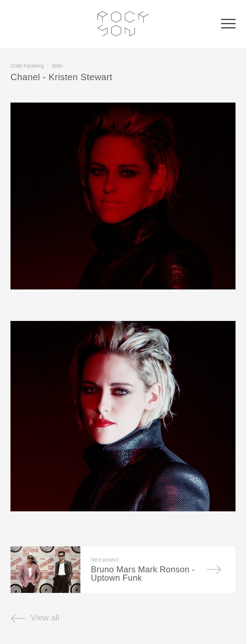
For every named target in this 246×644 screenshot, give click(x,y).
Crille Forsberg (27, 66)
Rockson (123, 24)
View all (35, 618)
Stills (57, 66)
